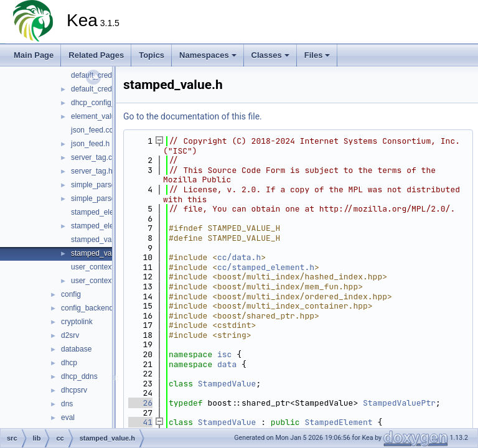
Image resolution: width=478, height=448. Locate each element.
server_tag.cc (93, 157)
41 (140, 422)
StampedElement (338, 422)
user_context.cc (97, 267)
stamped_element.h (104, 226)
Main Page (34, 55)
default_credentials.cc (107, 75)
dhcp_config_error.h (104, 103)
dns (67, 404)
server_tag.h (92, 171)
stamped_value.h (99, 253)
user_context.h (96, 281)
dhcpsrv (74, 390)
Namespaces (208, 55)
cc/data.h (239, 257)
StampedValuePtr (399, 403)
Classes (270, 55)
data (227, 364)
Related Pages (96, 55)
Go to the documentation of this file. (193, 116)
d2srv (70, 335)
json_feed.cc (92, 130)
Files (317, 55)
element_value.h (98, 116)
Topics (152, 55)
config (71, 294)
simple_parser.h (97, 198)
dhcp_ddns (79, 376)
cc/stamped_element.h (266, 267)
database (76, 349)
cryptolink (77, 322)
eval (68, 418)
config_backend (87, 308)
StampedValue (227, 384)
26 (140, 403)
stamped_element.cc (105, 212)
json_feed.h (90, 144)
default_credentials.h (105, 89)
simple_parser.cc (99, 185)
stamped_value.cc (101, 240)
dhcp (69, 363)
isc (224, 354)
